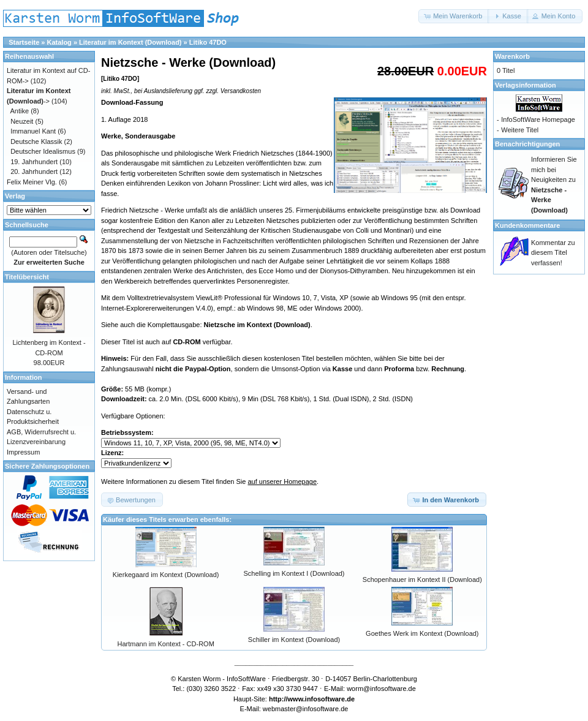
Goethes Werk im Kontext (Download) (422, 633)
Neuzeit (22, 121)
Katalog (59, 42)
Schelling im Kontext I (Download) (294, 573)
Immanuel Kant (33, 131)
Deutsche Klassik (36, 142)
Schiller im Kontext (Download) (294, 640)
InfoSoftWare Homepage (538, 119)
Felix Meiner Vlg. (32, 182)
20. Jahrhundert (34, 172)
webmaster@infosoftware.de (306, 709)
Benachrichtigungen (527, 144)
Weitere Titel (520, 130)
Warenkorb (512, 56)
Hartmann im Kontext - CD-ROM (166, 644)
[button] (454, 16)
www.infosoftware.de (322, 699)
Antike (20, 111)
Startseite (24, 42)
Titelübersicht (27, 277)
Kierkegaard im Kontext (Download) (166, 575)
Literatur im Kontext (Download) (130, 42)
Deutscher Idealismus (43, 151)
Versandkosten (241, 91)
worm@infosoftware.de (381, 689)
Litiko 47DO (208, 42)
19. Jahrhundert (34, 162)
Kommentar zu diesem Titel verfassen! (553, 253)
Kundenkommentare (527, 225)
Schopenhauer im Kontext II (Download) (422, 579)
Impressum (23, 452)
